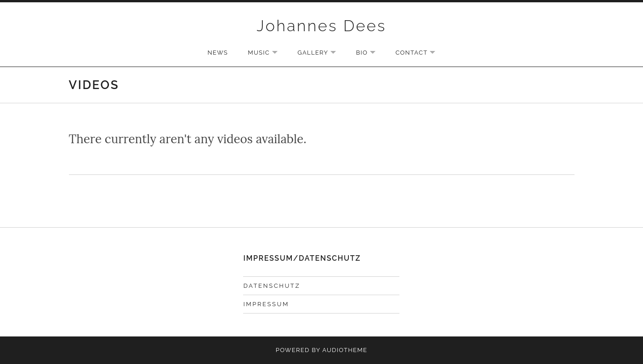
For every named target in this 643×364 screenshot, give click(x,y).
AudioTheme (345, 350)
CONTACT (420, 53)
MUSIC (267, 53)
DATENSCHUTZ (272, 286)
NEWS (218, 53)
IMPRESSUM (266, 304)
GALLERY (321, 53)
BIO (371, 53)
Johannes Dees (321, 26)
